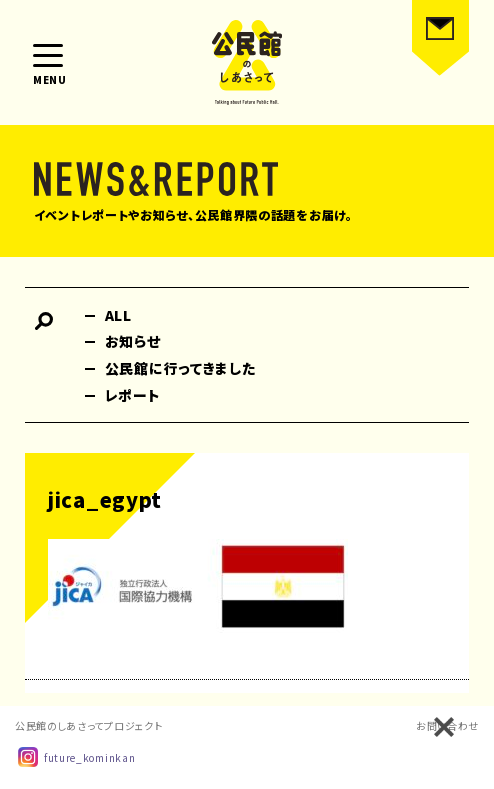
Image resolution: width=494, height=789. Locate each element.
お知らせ (133, 341)
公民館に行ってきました (180, 368)
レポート (133, 395)
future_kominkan (77, 757)
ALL (118, 315)
